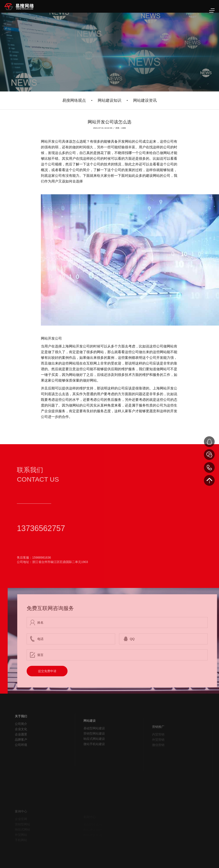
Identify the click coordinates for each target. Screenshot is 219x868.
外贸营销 (158, 752)
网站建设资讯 (145, 100)
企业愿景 (21, 744)
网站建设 (90, 733)
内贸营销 (158, 747)
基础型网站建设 (94, 741)
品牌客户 (21, 749)
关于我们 (21, 726)
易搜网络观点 (74, 100)
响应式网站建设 (94, 751)
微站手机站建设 (94, 756)
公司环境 (21, 754)
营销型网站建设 (94, 746)
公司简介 (21, 733)
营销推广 (158, 739)
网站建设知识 (109, 100)
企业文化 (21, 738)
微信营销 (158, 757)
